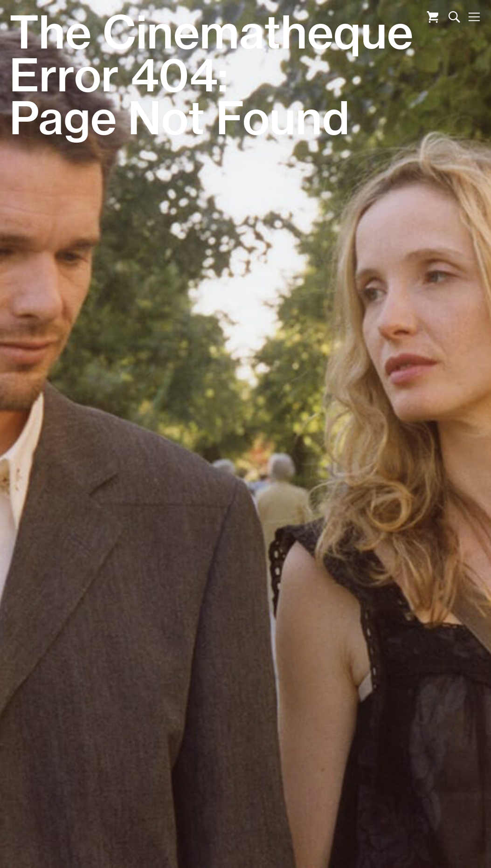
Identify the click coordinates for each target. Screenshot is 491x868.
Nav (474, 17)
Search (454, 17)
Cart (432, 17)
